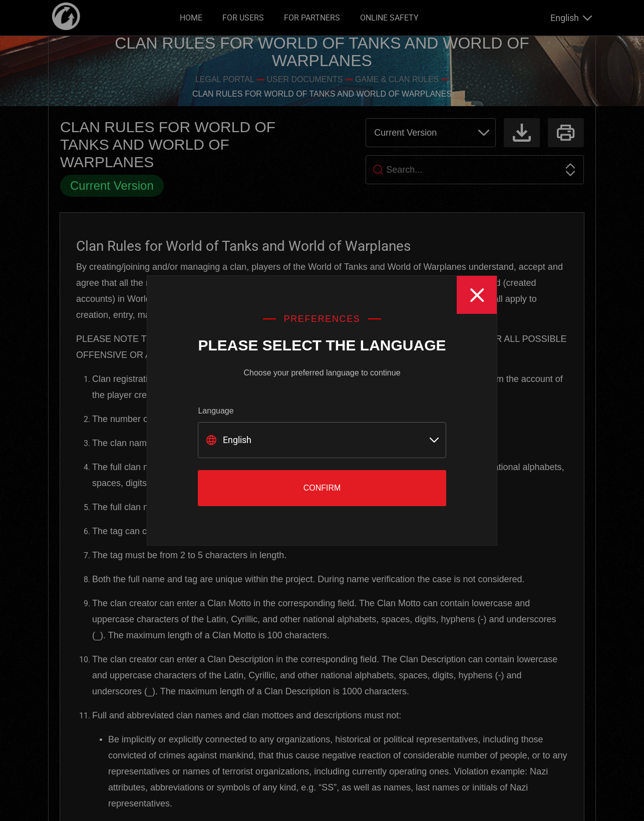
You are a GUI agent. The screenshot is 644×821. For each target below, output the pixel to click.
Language (216, 411)
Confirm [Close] (322, 488)
